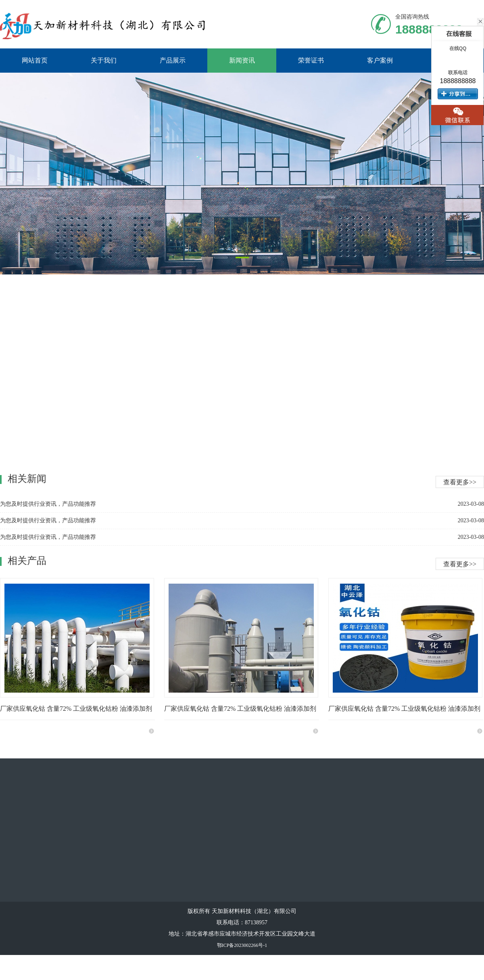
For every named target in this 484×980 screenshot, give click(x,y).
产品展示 (173, 60)
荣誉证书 (311, 60)
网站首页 (35, 60)
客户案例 (380, 60)
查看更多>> (460, 564)
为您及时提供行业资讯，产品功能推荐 (48, 520)
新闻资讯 (242, 60)
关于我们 (104, 60)
